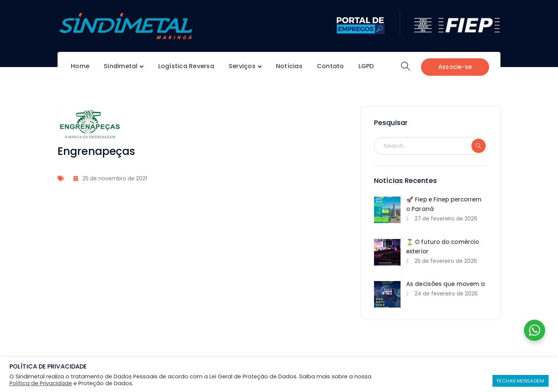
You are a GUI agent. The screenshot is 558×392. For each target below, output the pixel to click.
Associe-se (455, 67)
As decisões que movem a (446, 284)
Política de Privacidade (41, 383)
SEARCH (479, 146)
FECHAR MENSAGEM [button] (521, 381)
